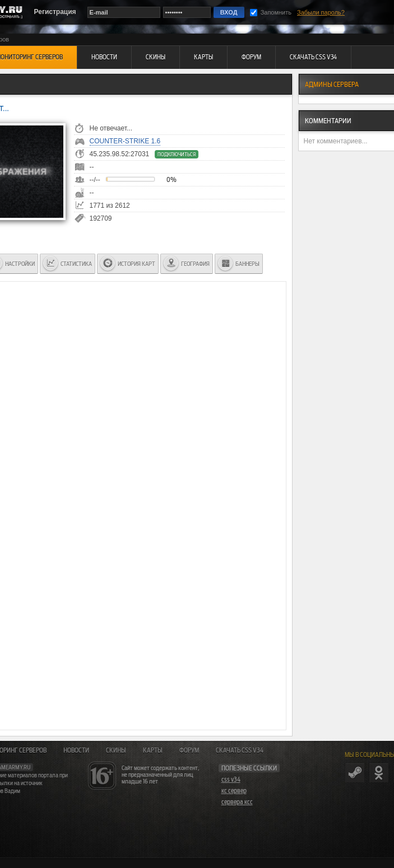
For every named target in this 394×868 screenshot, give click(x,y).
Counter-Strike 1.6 (125, 141)
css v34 (231, 780)
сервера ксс (237, 802)
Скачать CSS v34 (240, 750)
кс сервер (234, 791)
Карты (153, 750)
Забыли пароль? (321, 12)
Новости (76, 750)
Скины (116, 750)
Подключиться (177, 154)
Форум (189, 750)
